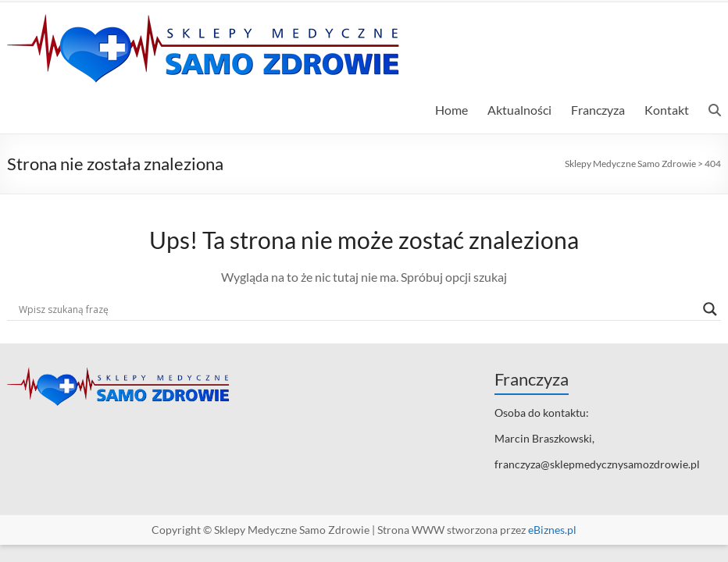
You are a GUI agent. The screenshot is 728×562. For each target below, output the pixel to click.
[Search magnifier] (710, 309)
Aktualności (519, 110)
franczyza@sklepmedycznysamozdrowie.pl (597, 464)
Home (451, 110)
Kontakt (667, 110)
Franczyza (598, 110)
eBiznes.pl (552, 530)
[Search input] (357, 309)
